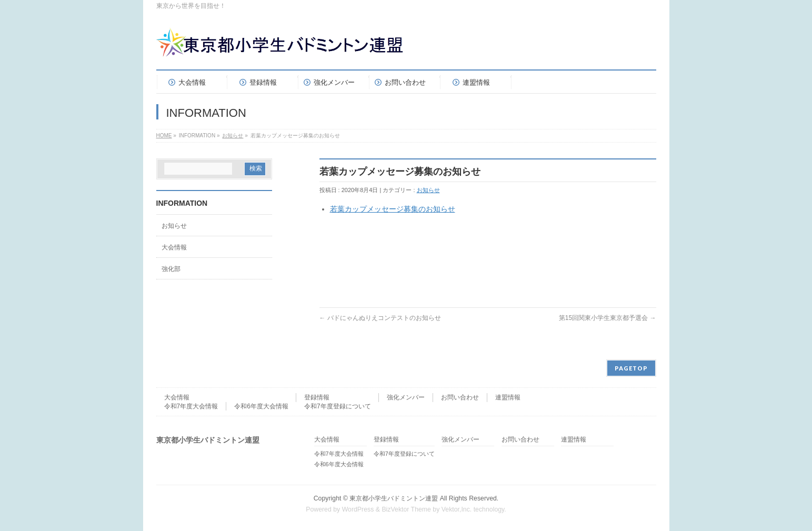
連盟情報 (508, 397)
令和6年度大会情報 (261, 406)
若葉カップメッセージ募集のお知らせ (393, 209)
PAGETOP (631, 368)
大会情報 (174, 247)
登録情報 (317, 397)
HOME (164, 136)
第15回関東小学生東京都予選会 (608, 318)
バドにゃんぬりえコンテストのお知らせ (380, 318)
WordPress (358, 509)
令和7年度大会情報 (191, 406)
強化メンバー (406, 397)
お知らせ (233, 136)
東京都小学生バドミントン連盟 (394, 498)
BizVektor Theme (406, 509)
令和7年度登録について (338, 406)
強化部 (171, 269)
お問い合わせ (460, 397)
